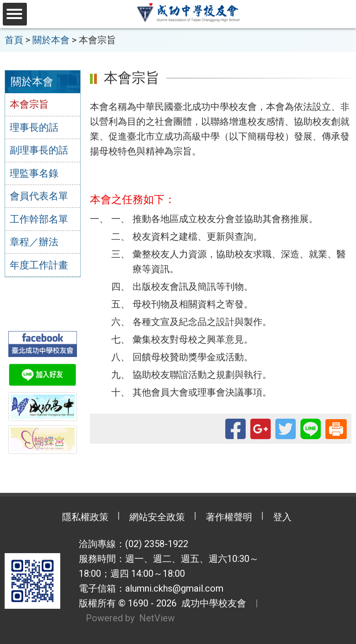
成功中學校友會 (211, 603)
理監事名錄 (34, 173)
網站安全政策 (157, 517)
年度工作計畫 (39, 265)
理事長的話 (34, 128)
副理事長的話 (39, 150)
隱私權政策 (85, 517)
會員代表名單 (39, 196)
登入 (282, 517)
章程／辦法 (34, 242)
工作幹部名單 (39, 219)
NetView (157, 618)
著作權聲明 (229, 517)
